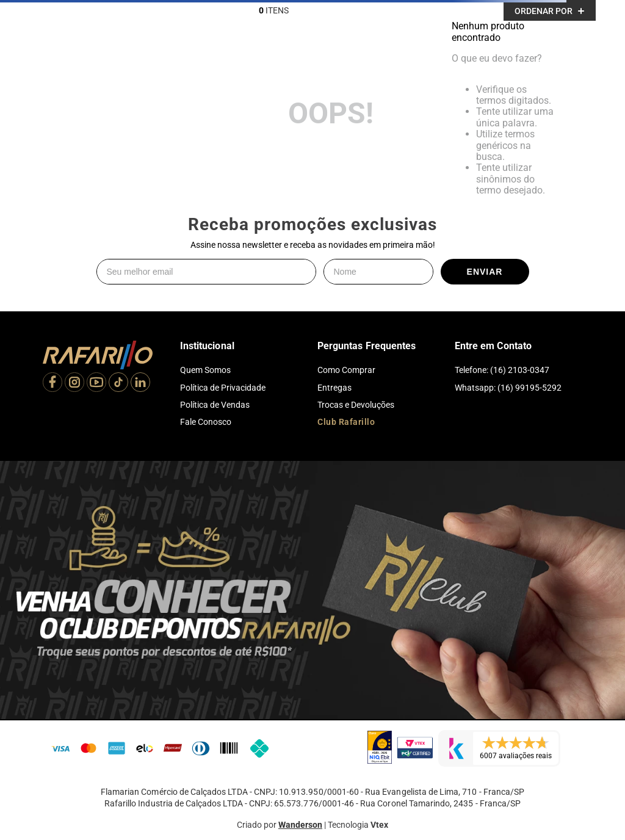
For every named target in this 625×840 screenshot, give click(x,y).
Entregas (334, 388)
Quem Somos (205, 370)
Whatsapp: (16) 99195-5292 (508, 388)
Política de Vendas (215, 405)
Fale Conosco (206, 422)
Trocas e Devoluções (356, 405)
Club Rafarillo (346, 422)
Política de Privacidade (223, 388)
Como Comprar (346, 370)
